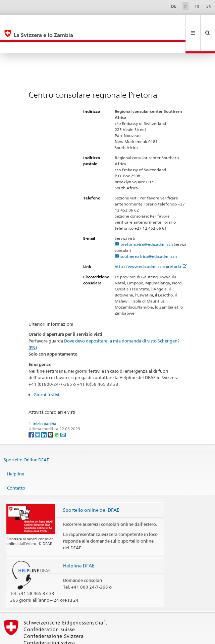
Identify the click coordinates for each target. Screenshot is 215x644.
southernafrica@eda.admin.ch (149, 234)
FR (197, 6)
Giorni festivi (46, 372)
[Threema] (51, 412)
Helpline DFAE (79, 543)
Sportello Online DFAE (26, 437)
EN (209, 6)
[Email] (63, 412)
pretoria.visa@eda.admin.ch (147, 222)
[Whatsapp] (57, 412)
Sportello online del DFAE (91, 487)
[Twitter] (38, 412)
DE (174, 6)
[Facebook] (32, 412)
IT (185, 6)
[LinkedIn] (44, 412)
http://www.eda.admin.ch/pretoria (151, 244)
